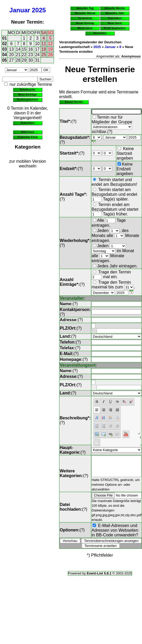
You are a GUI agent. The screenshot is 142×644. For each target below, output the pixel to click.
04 (4, 55)
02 (4, 44)
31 (37, 60)
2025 (39, 10)
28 (18, 60)
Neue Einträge (27, 94)
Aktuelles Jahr (115, 13)
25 (44, 55)
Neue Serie (115, 23)
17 (37, 49)
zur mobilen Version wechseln (28, 164)
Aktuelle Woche (115, 8)
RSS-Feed (28, 132)
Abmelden (100, 33)
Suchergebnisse (27, 99)
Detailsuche (27, 89)
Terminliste (85, 18)
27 (12, 60)
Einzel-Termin (74, 102)
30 (31, 60)
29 (24, 60)
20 (12, 55)
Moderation (85, 28)
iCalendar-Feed (27, 137)
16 (31, 49)
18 (44, 49)
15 (24, 49)
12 (50, 44)
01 (4, 38)
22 (24, 55)
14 (18, 49)
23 (31, 55)
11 (44, 44)
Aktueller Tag (85, 8)
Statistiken (27, 123)
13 (12, 49)
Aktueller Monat (85, 13)
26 (50, 55)
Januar (20, 10)
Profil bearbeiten (115, 28)
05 (4, 60)
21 (18, 55)
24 (37, 55)
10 (37, 44)
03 (4, 49)
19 (50, 49)
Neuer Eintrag (85, 23)
